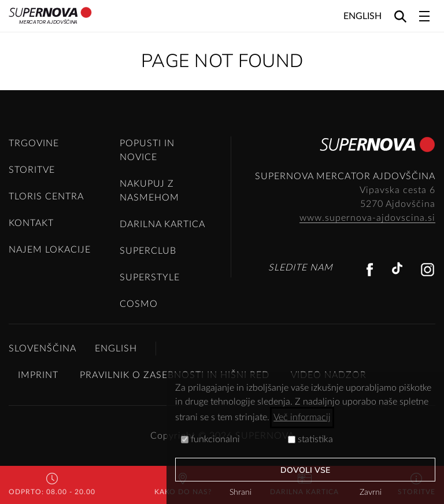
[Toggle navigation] (424, 16)
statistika (310, 439)
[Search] (400, 16)
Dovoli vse (306, 470)
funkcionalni (210, 439)
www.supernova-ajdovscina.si (367, 218)
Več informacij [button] (302, 417)
